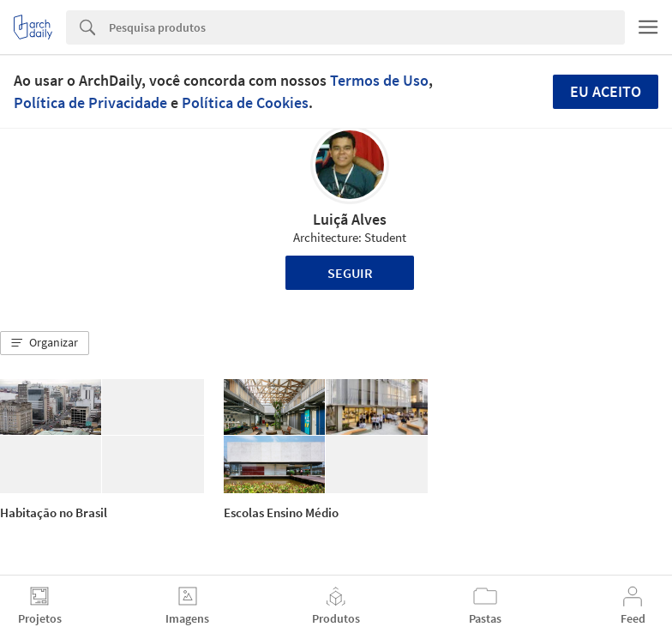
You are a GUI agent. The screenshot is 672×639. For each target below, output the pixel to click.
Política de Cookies (245, 102)
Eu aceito (606, 91)
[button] (45, 343)
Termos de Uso (379, 80)
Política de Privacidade (90, 102)
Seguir (350, 273)
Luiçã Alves (350, 219)
